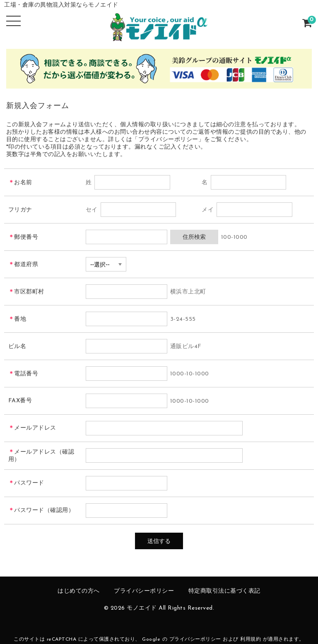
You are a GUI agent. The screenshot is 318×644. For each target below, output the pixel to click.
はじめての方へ (79, 591)
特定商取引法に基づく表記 (224, 591)
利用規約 (251, 639)
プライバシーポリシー (144, 591)
